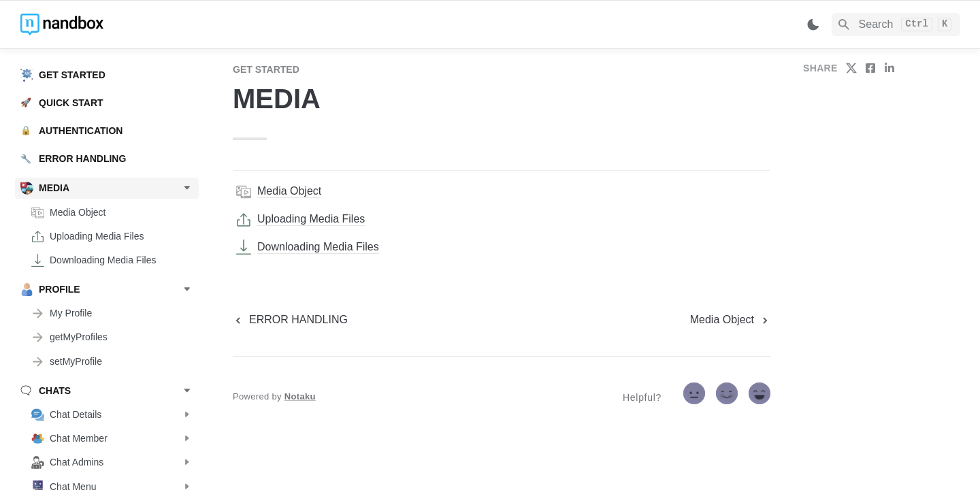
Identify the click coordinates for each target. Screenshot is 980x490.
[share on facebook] (870, 68)
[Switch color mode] (813, 24)
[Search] (896, 24)
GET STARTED (266, 69)
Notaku (300, 396)
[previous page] (290, 320)
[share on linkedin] (889, 68)
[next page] (730, 320)
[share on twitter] (851, 68)
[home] (115, 24)
